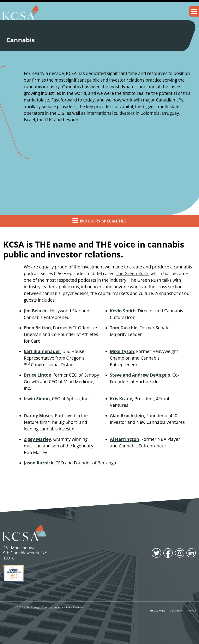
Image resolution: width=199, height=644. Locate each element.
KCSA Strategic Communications (42, 607)
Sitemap (191, 611)
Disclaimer (176, 611)
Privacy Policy (158, 611)
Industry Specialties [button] (99, 221)
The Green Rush (132, 273)
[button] (194, 11)
